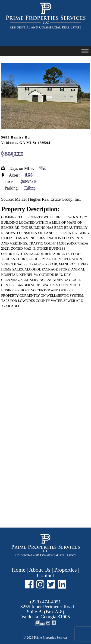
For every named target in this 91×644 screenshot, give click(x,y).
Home (19, 570)
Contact (45, 575)
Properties (65, 570)
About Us (40, 570)
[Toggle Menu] (85, 51)
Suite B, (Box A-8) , (47, 612)
